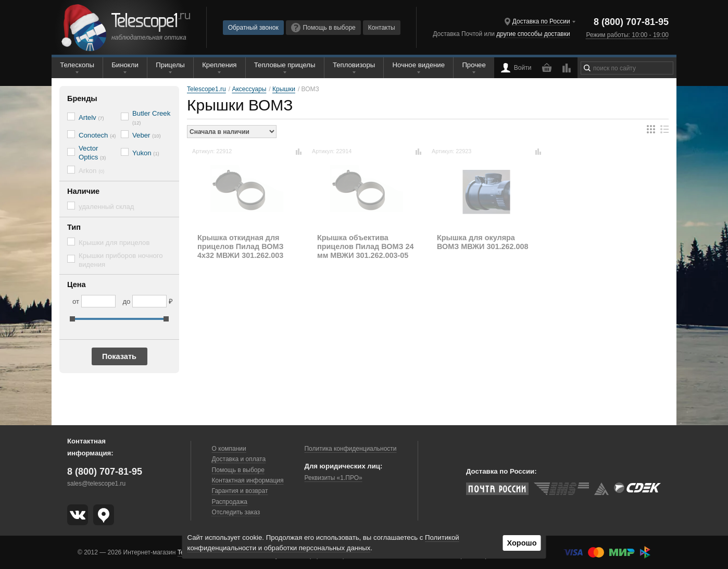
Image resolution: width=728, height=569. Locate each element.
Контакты (382, 28)
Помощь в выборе (323, 28)
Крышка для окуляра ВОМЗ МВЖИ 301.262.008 (482, 242)
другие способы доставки (533, 34)
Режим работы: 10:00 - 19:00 (627, 35)
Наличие (83, 191)
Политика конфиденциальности (350, 449)
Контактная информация (248, 480)
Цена (77, 284)
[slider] (72, 319)
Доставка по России (541, 21)
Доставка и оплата (239, 459)
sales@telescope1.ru (96, 484)
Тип (74, 227)
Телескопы (77, 65)
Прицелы (170, 65)
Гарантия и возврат (240, 491)
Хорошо (522, 543)
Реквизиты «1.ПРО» (333, 478)
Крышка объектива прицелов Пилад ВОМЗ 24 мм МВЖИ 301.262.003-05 (365, 247)
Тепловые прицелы (285, 65)
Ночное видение (419, 65)
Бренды (82, 98)
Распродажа (230, 502)
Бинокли (125, 65)
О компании (229, 449)
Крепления (219, 65)
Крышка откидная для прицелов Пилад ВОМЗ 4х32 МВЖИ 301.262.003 (240, 247)
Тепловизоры (354, 65)
